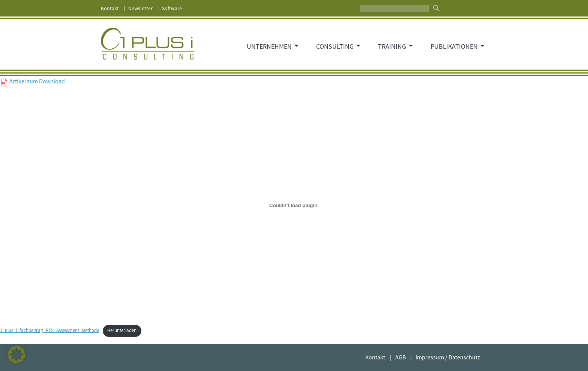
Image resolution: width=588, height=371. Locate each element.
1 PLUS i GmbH (148, 44)
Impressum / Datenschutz (448, 357)
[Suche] (395, 8)
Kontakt (110, 8)
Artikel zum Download (37, 81)
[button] (16, 354)
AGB (400, 357)
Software (172, 8)
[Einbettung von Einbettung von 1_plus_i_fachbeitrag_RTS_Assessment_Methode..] (294, 205)
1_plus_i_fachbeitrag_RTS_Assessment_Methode (49, 330)
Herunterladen (122, 330)
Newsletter (140, 8)
